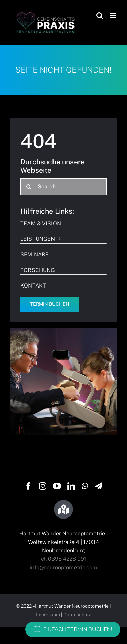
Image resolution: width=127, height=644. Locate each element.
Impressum (48, 615)
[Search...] (63, 187)
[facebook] (28, 486)
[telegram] (99, 486)
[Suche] (29, 187)
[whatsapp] (85, 486)
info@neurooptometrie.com (63, 567)
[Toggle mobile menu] (113, 15)
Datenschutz (77, 615)
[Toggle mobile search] (100, 15)
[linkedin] (71, 486)
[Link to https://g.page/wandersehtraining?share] (63, 509)
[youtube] (57, 486)
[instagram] (43, 486)
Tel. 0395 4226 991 (62, 559)
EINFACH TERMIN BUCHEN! (73, 629)
